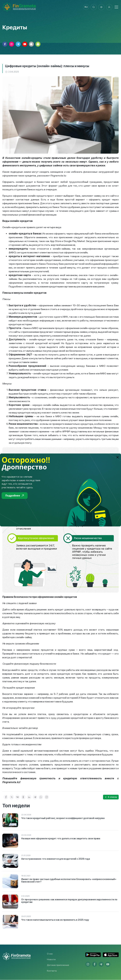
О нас (50, 954)
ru (86, 7)
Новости (51, 960)
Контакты (52, 971)
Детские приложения (58, 965)
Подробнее (15, 496)
